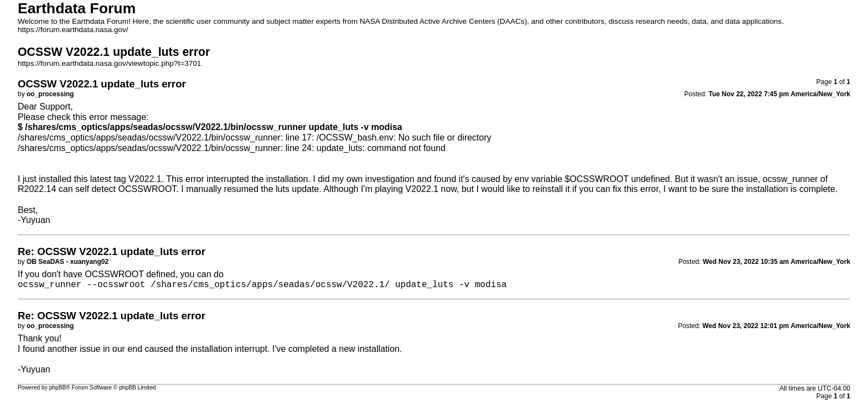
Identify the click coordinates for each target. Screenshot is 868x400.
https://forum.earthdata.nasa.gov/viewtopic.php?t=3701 (109, 63)
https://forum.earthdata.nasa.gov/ (73, 30)
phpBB (58, 388)
